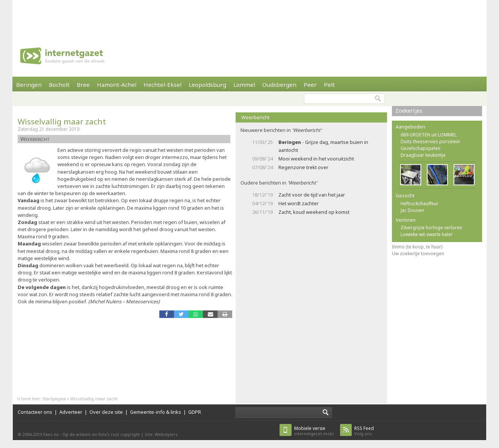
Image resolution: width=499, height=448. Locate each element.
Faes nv (51, 434)
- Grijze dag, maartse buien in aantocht (323, 146)
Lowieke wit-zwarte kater (427, 234)
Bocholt (59, 85)
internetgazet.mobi (314, 431)
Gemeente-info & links (156, 412)
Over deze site (106, 412)
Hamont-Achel (117, 85)
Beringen (29, 85)
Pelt (329, 85)
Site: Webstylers (161, 434)
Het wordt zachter (299, 203)
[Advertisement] (249, 17)
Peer (310, 85)
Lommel (244, 85)
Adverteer (71, 412)
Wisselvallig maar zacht (62, 121)
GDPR (195, 412)
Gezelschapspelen (420, 148)
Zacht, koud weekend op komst (314, 212)
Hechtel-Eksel (163, 85)
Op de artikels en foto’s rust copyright (101, 434)
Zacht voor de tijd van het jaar (312, 195)
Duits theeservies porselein (430, 142)
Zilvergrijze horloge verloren (431, 228)
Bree (83, 85)
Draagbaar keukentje (423, 155)
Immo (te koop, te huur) (417, 247)
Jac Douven (412, 210)
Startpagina (54, 399)
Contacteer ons (35, 412)
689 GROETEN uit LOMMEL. (429, 135)
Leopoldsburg (207, 85)
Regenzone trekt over (303, 167)
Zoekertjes (409, 111)
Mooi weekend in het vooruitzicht (316, 159)
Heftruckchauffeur (420, 204)
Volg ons (364, 431)
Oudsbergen (279, 85)
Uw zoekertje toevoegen (418, 254)
